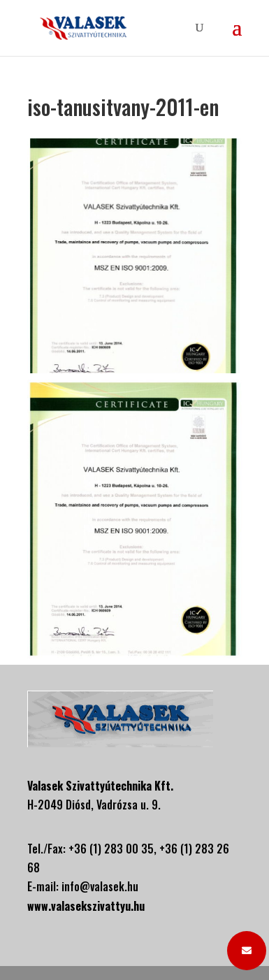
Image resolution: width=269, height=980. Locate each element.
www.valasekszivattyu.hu (86, 906)
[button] (247, 951)
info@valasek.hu (100, 886)
